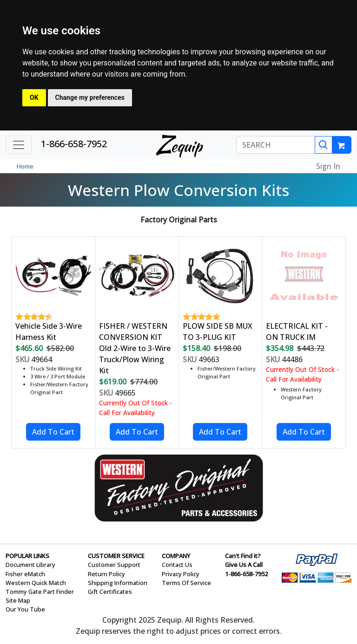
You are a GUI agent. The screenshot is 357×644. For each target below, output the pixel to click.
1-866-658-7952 (74, 144)
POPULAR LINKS (27, 556)
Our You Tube (25, 609)
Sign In (328, 166)
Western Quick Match (36, 583)
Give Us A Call (244, 565)
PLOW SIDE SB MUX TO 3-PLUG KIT (218, 332)
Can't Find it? (243, 556)
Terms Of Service (186, 583)
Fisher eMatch (25, 574)
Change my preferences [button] (90, 98)
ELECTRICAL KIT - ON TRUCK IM (297, 332)
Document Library (30, 565)
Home (25, 166)
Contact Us (177, 565)
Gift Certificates (110, 592)
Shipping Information (118, 583)
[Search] (324, 145)
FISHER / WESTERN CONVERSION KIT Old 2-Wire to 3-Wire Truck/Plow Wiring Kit (135, 348)
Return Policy (106, 574)
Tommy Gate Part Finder (40, 592)
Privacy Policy (181, 574)
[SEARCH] (276, 145)
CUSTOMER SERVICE (116, 556)
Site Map (18, 600)
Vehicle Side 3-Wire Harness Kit (49, 332)
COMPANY (176, 556)
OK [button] (34, 98)
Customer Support (114, 565)
